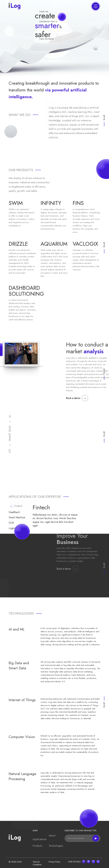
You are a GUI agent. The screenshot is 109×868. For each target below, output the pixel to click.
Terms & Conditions (37, 863)
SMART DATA (10, 433)
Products (37, 846)
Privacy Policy (54, 862)
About (52, 836)
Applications (40, 839)
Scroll (104, 434)
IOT (10, 451)
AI (10, 416)
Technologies (56, 846)
